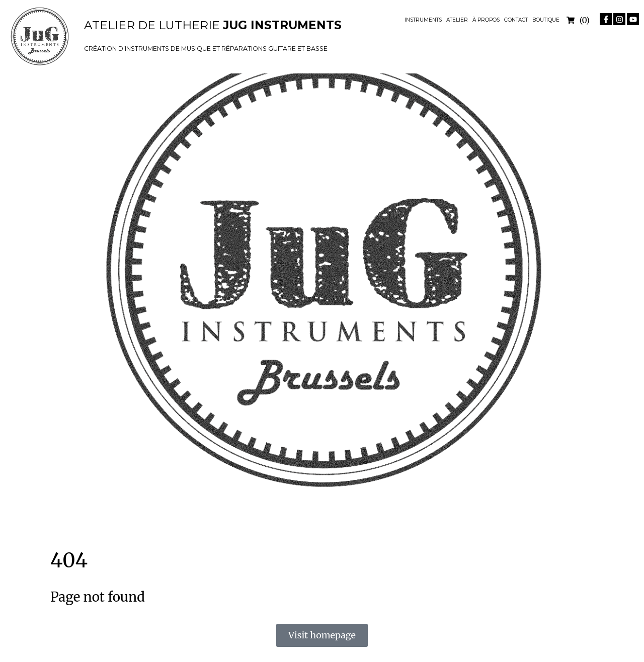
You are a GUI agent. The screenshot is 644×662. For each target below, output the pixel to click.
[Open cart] (578, 20)
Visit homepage (322, 635)
